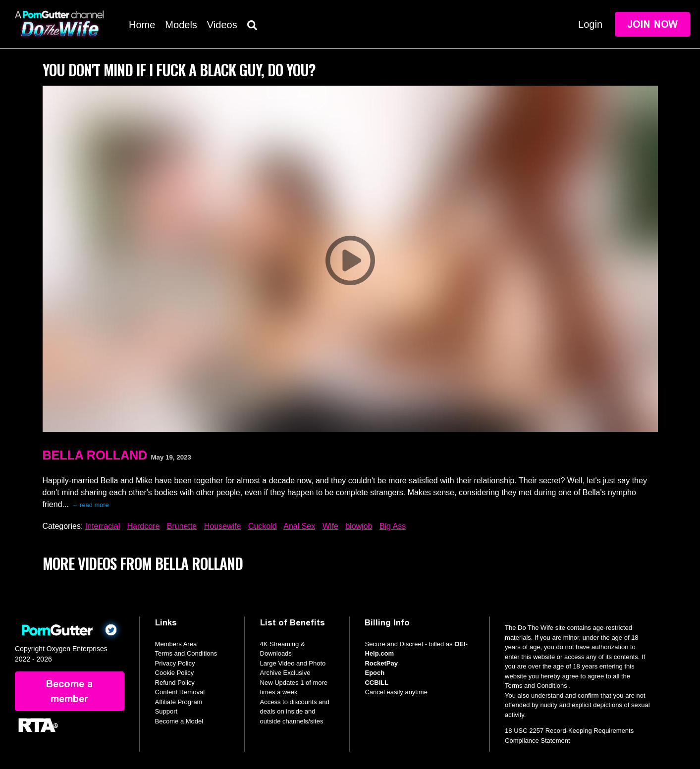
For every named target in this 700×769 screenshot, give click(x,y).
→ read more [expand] (90, 505)
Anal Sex (299, 526)
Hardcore (143, 526)
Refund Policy (175, 683)
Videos (222, 25)
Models (181, 25)
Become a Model (179, 721)
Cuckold (263, 526)
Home (142, 25)
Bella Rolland (95, 455)
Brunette (182, 526)
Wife (330, 526)
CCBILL (377, 683)
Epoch (375, 673)
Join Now (652, 24)
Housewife (223, 526)
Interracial (103, 526)
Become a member (69, 691)
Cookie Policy (175, 673)
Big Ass (393, 526)
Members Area (176, 644)
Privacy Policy (175, 663)
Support (166, 711)
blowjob (359, 526)
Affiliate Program (179, 702)
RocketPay (381, 663)
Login (590, 24)
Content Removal (180, 692)
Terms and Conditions (186, 653)
